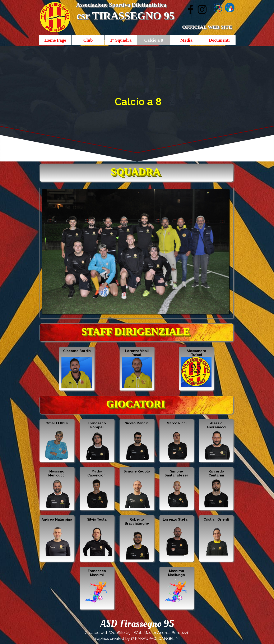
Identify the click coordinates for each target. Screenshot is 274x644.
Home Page (55, 40)
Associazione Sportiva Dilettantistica (121, 5)
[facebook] (191, 9)
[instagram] (202, 9)
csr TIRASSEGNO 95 (125, 16)
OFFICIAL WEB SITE (207, 27)
